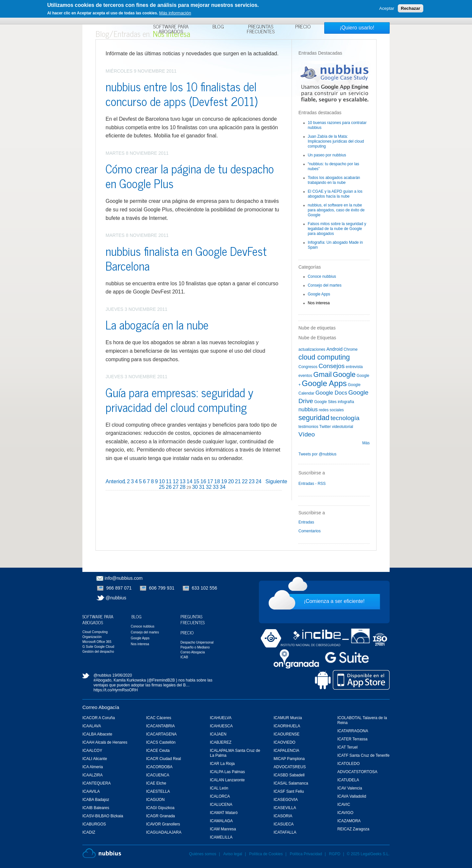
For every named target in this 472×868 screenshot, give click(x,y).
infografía (346, 402)
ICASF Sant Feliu (289, 791)
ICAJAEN (218, 734)
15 (196, 481)
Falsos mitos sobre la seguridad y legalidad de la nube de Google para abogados (337, 229)
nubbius (308, 409)
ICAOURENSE (287, 734)
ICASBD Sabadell (289, 775)
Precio (303, 27)
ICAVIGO (345, 813)
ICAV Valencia (350, 788)
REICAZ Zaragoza (353, 829)
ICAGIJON (155, 800)
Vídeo (307, 434)
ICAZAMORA (349, 821)
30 (195, 487)
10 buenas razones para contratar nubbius (337, 125)
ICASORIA (283, 816)
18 (217, 481)
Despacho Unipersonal (197, 642)
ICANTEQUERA (97, 783)
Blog (218, 27)
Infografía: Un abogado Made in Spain (335, 245)
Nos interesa (319, 303)
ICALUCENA (221, 805)
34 (223, 487)
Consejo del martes (324, 285)
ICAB (184, 657)
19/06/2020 (122, 675)
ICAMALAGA (221, 821)
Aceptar (387, 8)
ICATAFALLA (285, 832)
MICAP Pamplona (289, 759)
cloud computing (324, 357)
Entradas (306, 522)
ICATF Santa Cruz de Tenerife (363, 755)
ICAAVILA (91, 791)
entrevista (354, 367)
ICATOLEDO (348, 764)
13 (183, 481)
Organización (92, 637)
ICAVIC (344, 805)
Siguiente (276, 481)
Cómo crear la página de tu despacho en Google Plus (190, 176)
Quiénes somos (202, 854)
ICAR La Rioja (222, 764)
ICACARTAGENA (161, 734)
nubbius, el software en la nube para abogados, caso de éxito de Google (336, 210)
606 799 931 (162, 588)
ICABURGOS (94, 824)
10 (162, 481)
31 (202, 487)
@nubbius (116, 598)
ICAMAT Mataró (224, 813)
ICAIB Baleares (96, 808)
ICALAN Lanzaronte (227, 780)
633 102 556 (205, 588)
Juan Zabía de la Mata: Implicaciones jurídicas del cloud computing (336, 141)
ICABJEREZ (221, 742)
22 (245, 481)
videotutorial (343, 427)
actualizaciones (312, 349)
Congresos (308, 367)
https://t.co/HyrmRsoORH (116, 690)
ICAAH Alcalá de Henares (105, 742)
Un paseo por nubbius (327, 155)
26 (169, 487)
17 (210, 481)
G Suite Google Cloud (98, 647)
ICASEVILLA (285, 808)
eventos (305, 376)
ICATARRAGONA (353, 731)
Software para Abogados (171, 30)
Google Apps (319, 294)
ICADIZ (89, 832)
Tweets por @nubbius (317, 454)
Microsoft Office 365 (97, 642)
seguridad (314, 418)
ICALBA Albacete (97, 734)
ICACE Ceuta (158, 751)
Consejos (331, 366)
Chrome (351, 349)
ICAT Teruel (347, 747)
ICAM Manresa (223, 829)
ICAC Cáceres (159, 718)
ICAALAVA (92, 726)
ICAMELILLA (221, 837)
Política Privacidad (306, 854)
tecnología (345, 418)
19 (224, 481)
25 (162, 487)
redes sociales (331, 410)
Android (334, 349)
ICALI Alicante (95, 759)
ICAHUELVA (221, 718)
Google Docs (331, 393)
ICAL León (219, 788)
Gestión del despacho (98, 652)
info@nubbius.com (124, 578)
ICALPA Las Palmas (227, 772)
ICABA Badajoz (96, 800)
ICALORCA (220, 796)
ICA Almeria (93, 767)
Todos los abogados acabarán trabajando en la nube (334, 180)
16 (203, 481)
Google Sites (325, 402)
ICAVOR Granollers (163, 824)
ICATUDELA (348, 780)
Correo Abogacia (193, 652)
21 (238, 481)
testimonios (308, 427)
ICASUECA (284, 824)
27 (176, 487)
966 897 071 (119, 588)
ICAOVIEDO (285, 742)
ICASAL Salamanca (291, 783)
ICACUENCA (158, 775)
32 (209, 487)
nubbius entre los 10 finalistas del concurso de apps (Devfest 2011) (182, 94)
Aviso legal (233, 854)
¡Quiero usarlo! (357, 28)
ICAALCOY (92, 751)
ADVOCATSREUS (290, 767)
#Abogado (102, 680)
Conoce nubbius (322, 276)
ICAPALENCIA (286, 751)
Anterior (115, 481)
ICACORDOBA (159, 767)
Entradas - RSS (312, 484)
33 (216, 487)
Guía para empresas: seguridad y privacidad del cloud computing (179, 399)
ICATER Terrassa (352, 739)
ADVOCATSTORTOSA (357, 772)
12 (176, 481)
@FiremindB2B (161, 680)
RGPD (335, 854)
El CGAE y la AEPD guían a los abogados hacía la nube (335, 194)
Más (366, 443)
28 (183, 487)
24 (259, 481)
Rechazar (410, 8)
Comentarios (310, 531)
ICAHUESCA (221, 726)
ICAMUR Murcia (288, 718)
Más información (175, 13)
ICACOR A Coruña (99, 718)
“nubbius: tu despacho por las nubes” (333, 166)
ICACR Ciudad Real (164, 759)
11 (169, 481)
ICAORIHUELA (287, 726)
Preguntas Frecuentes (261, 30)
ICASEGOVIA (286, 800)
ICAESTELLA (158, 791)
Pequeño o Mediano (195, 647)
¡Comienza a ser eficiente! (334, 601)
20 (231, 481)
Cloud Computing (95, 632)
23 (252, 481)
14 (190, 481)
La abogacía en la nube (157, 324)
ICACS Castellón (161, 742)
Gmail (322, 374)
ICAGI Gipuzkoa (160, 808)
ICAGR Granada (160, 816)
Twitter (325, 427)
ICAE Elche (156, 783)
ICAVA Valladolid (352, 796)
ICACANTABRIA (160, 726)
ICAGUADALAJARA (164, 832)
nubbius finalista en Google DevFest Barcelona (186, 258)
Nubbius (102, 853)
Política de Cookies (266, 854)
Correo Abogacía (101, 707)
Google (344, 374)
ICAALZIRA (93, 775)
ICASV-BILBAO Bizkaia (103, 816)
